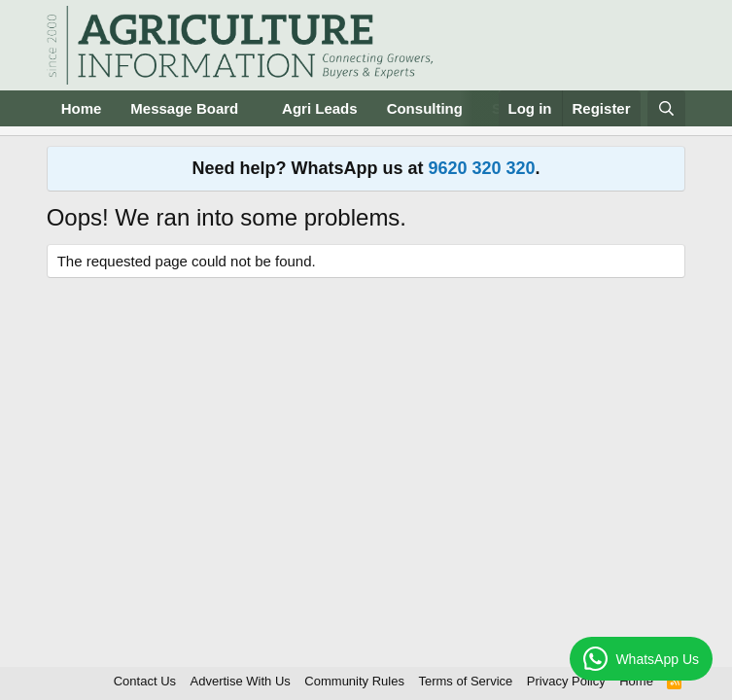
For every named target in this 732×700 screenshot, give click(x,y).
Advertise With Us (241, 681)
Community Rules (354, 681)
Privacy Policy (566, 681)
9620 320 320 (481, 168)
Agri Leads (320, 108)
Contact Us (145, 681)
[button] (254, 108)
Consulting (425, 108)
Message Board (184, 108)
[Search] (666, 108)
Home (82, 108)
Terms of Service (465, 681)
